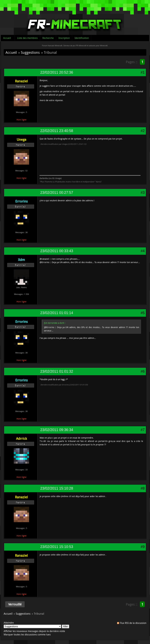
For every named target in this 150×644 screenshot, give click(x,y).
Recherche (48, 38)
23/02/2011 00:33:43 (57, 251)
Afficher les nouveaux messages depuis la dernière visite (34, 631)
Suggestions (30, 52)
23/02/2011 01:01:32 (57, 371)
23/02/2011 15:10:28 (57, 488)
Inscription (64, 38)
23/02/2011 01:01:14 (57, 313)
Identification (82, 38)
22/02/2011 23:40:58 (57, 131)
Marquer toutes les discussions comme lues (27, 634)
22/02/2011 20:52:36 (57, 72)
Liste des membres (27, 38)
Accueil (7, 38)
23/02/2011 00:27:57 (57, 193)
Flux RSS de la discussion (133, 623)
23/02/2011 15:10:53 (57, 547)
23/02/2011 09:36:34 (57, 430)
